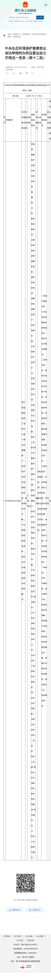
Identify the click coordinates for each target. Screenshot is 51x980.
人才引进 (27, 21)
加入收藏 (29, 936)
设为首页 (18, 936)
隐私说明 (31, 940)
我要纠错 (14, 910)
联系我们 (7, 936)
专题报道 (26, 34)
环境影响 (35, 21)
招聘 (31, 21)
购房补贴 (17, 21)
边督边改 (17, 37)
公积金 (22, 21)
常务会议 (40, 21)
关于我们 (20, 940)
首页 (9, 34)
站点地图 (40, 936)
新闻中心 (17, 34)
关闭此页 (35, 910)
